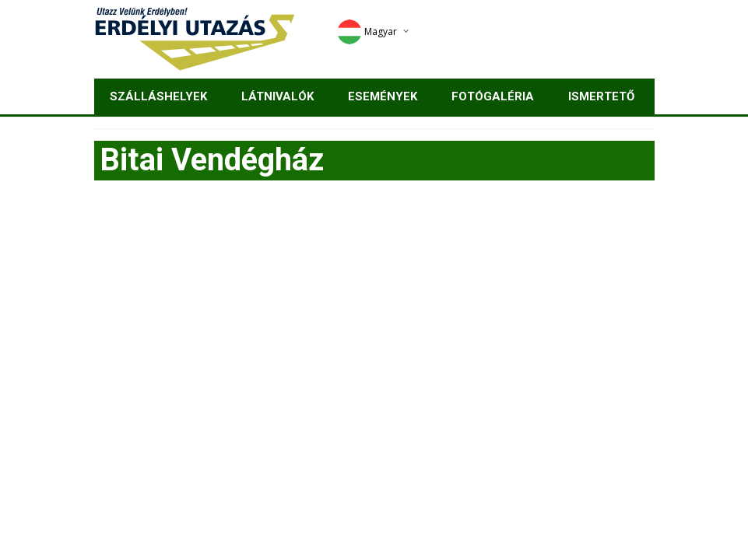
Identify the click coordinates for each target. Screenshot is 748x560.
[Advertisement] (374, 313)
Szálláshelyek (158, 96)
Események (383, 96)
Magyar (367, 31)
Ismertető (601, 96)
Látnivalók (277, 96)
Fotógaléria (493, 96)
